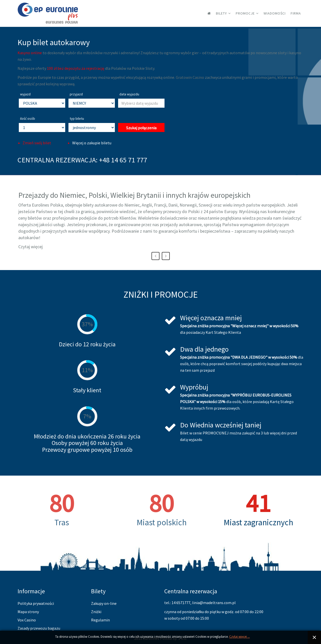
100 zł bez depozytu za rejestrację (76, 68)
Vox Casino (27, 620)
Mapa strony (28, 612)
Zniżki (96, 612)
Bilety (221, 13)
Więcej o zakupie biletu (92, 143)
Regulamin (100, 620)
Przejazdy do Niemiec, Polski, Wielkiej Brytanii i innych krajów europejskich (134, 195)
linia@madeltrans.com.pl (214, 603)
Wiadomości (275, 13)
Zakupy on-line (104, 603)
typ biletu (77, 118)
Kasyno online (30, 53)
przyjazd (76, 94)
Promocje (245, 13)
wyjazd (25, 94)
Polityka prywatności (36, 603)
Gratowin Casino (190, 77)
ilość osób (28, 118)
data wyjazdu (129, 94)
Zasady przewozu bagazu (39, 628)
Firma (296, 13)
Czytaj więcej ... (239, 637)
